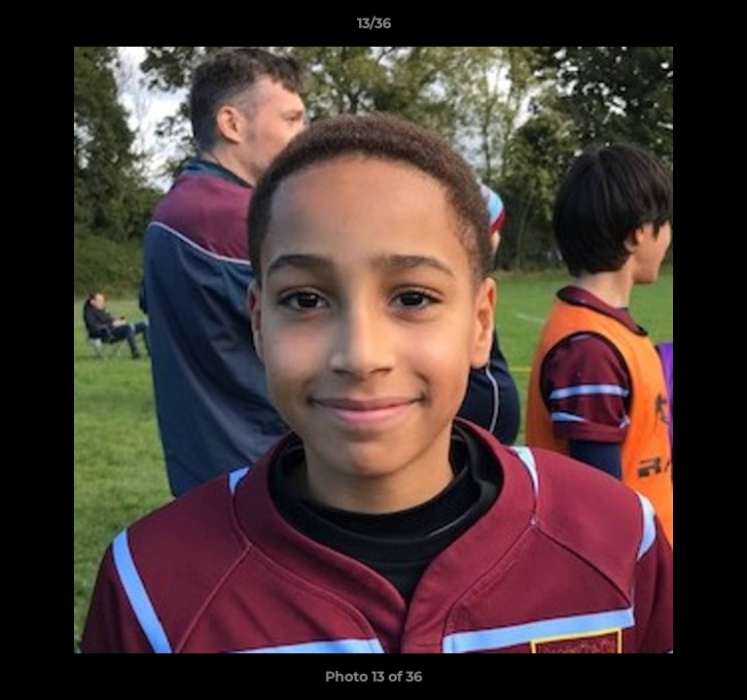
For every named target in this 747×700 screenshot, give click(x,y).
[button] (724, 28)
